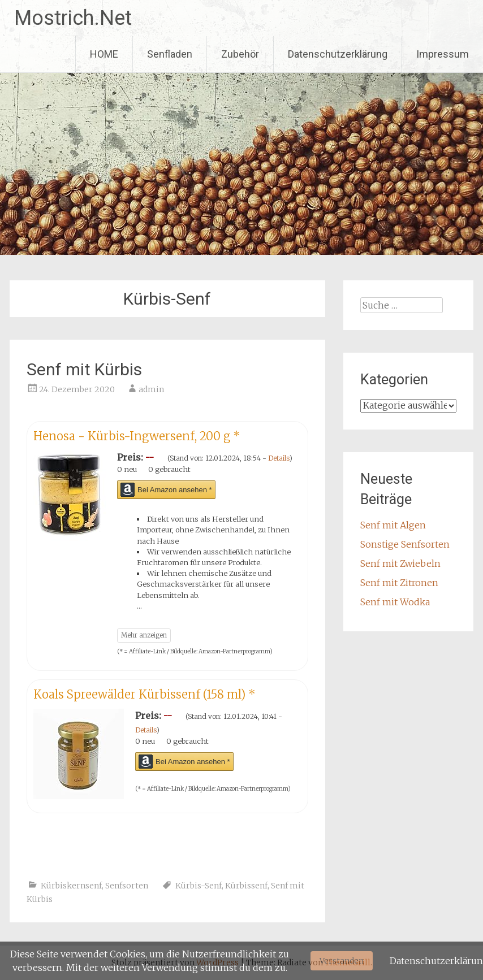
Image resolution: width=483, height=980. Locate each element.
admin (151, 389)
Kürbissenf (246, 886)
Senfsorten (127, 886)
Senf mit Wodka (395, 602)
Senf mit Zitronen (399, 583)
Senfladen (170, 54)
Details (279, 458)
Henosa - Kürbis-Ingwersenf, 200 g (137, 436)
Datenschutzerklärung (338, 54)
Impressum (443, 54)
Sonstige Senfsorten (405, 544)
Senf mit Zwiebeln (400, 563)
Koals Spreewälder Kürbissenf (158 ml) (145, 694)
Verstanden (342, 961)
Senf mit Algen (393, 525)
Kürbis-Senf (199, 886)
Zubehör (240, 54)
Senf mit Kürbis (84, 369)
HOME (104, 54)
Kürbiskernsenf (71, 886)
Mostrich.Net (73, 18)
